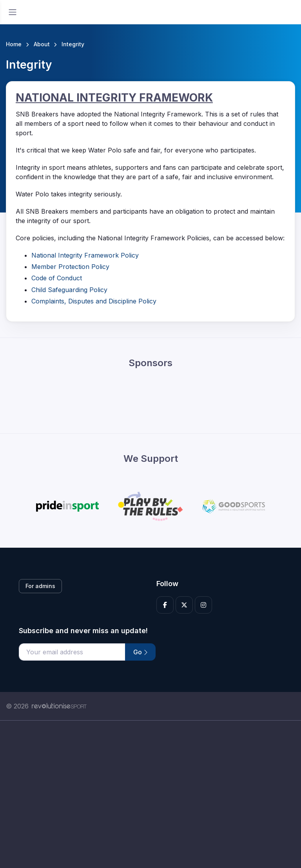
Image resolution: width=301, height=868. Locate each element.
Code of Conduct (57, 278)
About (42, 44)
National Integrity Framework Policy (85, 255)
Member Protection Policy (70, 267)
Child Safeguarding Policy (69, 290)
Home (14, 44)
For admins (40, 586)
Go (140, 652)
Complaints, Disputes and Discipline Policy (94, 301)
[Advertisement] (150, 794)
